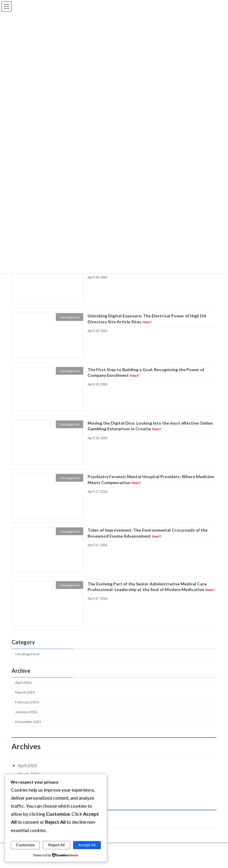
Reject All (56, 845)
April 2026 (23, 682)
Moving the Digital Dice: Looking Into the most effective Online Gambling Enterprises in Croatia (150, 426)
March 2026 (25, 692)
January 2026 (26, 712)
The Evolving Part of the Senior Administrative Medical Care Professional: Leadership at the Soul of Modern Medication (151, 587)
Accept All (87, 845)
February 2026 (27, 702)
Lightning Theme (115, 859)
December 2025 (28, 722)
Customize (25, 845)
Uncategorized (27, 654)
